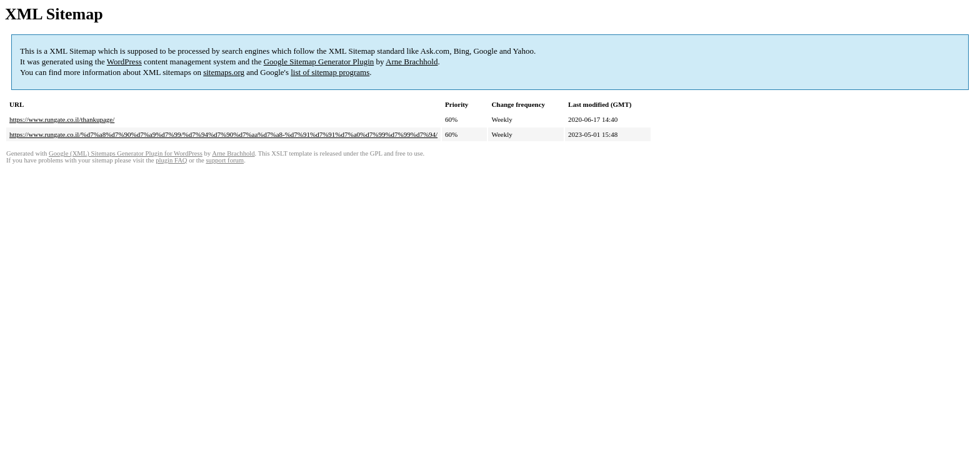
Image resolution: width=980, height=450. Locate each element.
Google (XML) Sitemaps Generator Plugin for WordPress (126, 153)
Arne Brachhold (412, 62)
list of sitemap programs (330, 72)
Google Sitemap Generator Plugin (319, 62)
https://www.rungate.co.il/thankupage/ (62, 119)
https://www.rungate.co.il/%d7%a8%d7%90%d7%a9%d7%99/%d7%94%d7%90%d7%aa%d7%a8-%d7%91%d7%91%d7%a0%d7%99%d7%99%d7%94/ (223, 134)
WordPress (124, 62)
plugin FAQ (171, 160)
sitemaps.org (224, 72)
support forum (225, 160)
